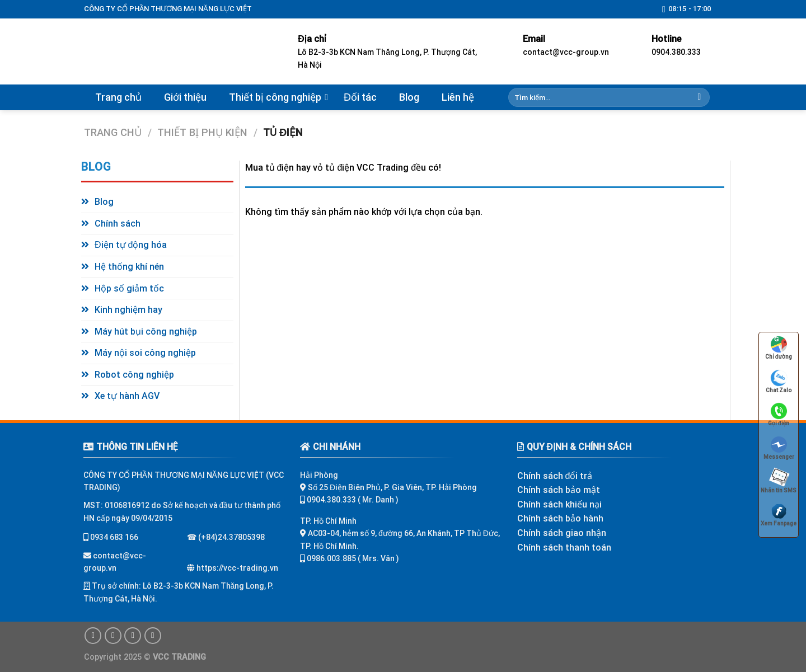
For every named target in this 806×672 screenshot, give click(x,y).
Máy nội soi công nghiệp (145, 353)
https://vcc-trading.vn (236, 568)
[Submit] (699, 97)
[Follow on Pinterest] (153, 636)
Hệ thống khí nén (129, 267)
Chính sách (118, 224)
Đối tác (360, 97)
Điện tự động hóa (131, 245)
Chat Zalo (779, 381)
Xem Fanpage (779, 514)
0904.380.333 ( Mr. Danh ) (353, 500)
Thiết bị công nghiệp (275, 97)
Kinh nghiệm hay (128, 310)
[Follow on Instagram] (113, 636)
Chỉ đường (779, 347)
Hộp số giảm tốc (129, 288)
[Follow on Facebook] (93, 636)
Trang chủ (118, 97)
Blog (409, 97)
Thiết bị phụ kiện (202, 132)
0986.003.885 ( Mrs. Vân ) (353, 558)
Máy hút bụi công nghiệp (146, 332)
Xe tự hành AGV (127, 396)
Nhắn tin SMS (778, 481)
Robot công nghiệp (134, 375)
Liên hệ (458, 97)
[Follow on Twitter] (133, 636)
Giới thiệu (185, 97)
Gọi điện (779, 414)
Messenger (779, 447)
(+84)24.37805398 (231, 537)
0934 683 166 (113, 537)
